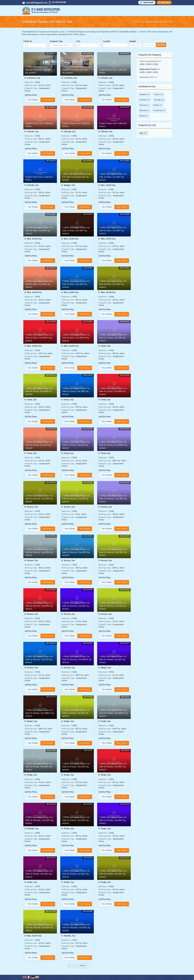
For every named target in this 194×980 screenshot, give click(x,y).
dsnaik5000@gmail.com (37, 3)
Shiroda (143, 111)
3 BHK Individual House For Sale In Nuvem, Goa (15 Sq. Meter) (76, 499)
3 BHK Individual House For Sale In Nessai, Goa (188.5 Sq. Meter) (40, 713)
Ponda (156, 105)
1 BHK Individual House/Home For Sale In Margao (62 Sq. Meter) (77, 177)
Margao (143, 94)
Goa (142, 22)
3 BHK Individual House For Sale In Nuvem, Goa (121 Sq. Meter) (76, 606)
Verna (157, 94)
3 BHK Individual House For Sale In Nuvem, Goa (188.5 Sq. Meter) (77, 659)
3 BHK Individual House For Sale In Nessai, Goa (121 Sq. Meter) (113, 659)
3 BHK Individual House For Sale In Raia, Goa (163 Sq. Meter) (113, 177)
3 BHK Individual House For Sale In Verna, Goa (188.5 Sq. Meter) (113, 445)
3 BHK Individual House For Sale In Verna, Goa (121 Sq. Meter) (39, 445)
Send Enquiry (48, 100)
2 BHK (149, 64)
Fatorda (143, 100)
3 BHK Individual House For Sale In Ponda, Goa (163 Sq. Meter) (39, 767)
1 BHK (142, 64)
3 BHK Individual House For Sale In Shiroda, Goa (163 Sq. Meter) (39, 820)
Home (136, 22)
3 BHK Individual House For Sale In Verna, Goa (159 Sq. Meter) (113, 338)
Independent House (148, 69)
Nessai (142, 116)
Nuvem (143, 105)
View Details (33, 100)
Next (83, 966)
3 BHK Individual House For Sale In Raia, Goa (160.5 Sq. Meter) (39, 338)
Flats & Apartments (148, 61)
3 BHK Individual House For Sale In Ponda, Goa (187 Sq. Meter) (76, 713)
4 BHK (156, 72)
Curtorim (158, 111)
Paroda (157, 100)
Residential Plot (147, 77)
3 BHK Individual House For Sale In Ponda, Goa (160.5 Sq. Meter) (114, 713)
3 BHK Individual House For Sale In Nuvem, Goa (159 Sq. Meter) (39, 499)
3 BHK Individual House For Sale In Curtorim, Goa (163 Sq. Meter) (39, 70)
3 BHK (156, 64)
